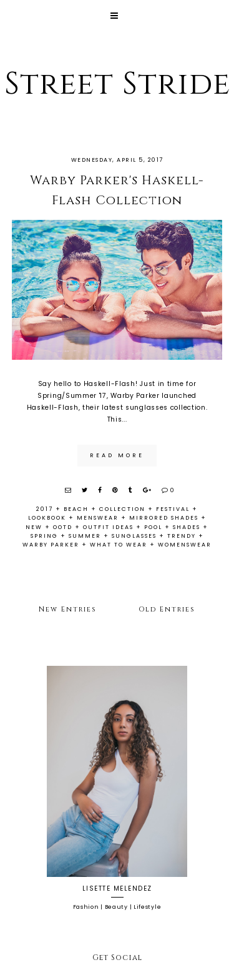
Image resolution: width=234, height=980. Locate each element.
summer (85, 536)
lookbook (47, 518)
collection (122, 509)
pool (153, 527)
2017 (45, 509)
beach (76, 509)
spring (44, 536)
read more (117, 455)
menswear (98, 518)
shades (187, 527)
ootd (63, 527)
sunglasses (134, 536)
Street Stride (117, 84)
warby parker (51, 545)
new (34, 527)
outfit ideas (108, 527)
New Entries (68, 609)
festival (173, 509)
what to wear (119, 545)
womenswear (185, 545)
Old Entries (167, 609)
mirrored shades (164, 518)
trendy (182, 536)
